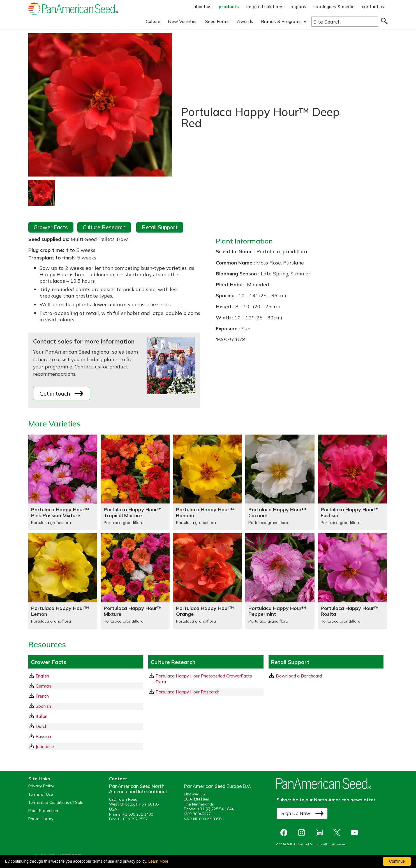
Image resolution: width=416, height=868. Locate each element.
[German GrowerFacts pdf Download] (86, 686)
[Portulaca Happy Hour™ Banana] (207, 482)
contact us (373, 6)
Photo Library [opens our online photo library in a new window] (41, 819)
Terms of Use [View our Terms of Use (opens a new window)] (41, 794)
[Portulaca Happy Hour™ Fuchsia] (352, 482)
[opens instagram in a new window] (303, 833)
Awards (245, 21)
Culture (153, 21)
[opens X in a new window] (338, 833)
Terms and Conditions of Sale (56, 803)
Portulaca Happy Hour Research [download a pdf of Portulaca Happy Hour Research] (184, 692)
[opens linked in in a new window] (321, 833)
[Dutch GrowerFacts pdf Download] (86, 726)
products (229, 6)
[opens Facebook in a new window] (285, 833)
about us (202, 6)
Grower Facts (51, 227)
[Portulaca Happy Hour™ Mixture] (135, 581)
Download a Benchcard (295, 676)
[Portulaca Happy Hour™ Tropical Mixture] (135, 482)
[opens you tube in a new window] (356, 833)
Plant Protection (43, 811)
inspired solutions (265, 6)
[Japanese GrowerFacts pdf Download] (86, 747)
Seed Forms (218, 21)
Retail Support (160, 227)
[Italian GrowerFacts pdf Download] (86, 716)
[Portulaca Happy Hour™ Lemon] (63, 581)
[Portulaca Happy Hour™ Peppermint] (280, 581)
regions (298, 6)
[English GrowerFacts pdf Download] (86, 676)
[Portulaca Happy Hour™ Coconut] (280, 482)
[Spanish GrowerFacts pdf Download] (86, 706)
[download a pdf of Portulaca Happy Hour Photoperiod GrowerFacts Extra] (206, 679)
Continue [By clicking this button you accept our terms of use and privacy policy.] (397, 861)
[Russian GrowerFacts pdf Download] (86, 736)
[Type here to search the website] (345, 22)
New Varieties (183, 21)
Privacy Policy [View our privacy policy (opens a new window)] (41, 786)
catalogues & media (334, 6)
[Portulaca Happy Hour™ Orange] (207, 581)
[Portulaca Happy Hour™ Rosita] (352, 581)
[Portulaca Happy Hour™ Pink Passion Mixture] (63, 482)
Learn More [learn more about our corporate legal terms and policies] (158, 861)
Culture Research (104, 227)
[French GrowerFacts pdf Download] (86, 696)
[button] (284, 21)
